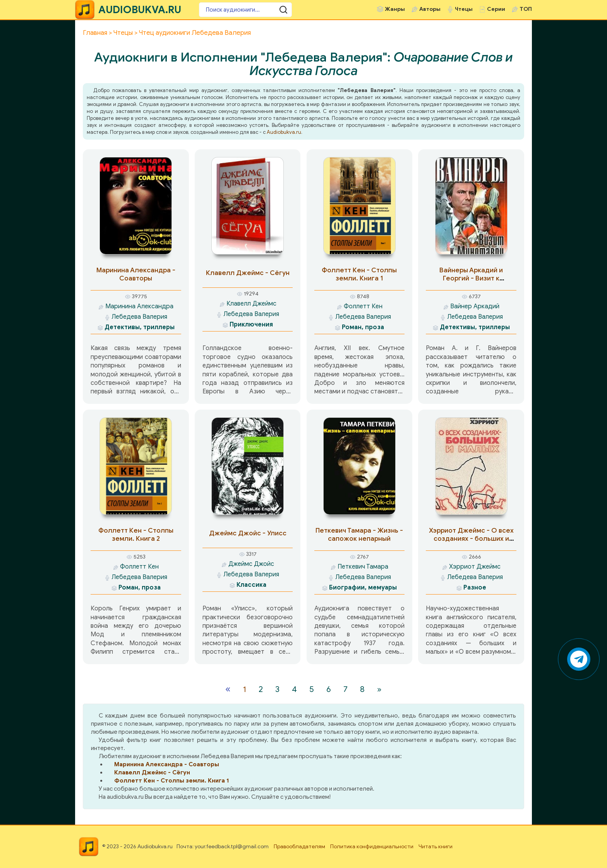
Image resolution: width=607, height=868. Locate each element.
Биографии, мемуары (363, 588)
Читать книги (436, 847)
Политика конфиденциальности (372, 847)
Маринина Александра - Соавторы (136, 274)
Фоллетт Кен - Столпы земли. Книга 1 (359, 274)
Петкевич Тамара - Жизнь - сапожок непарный (359, 535)
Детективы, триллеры (140, 327)
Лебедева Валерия (139, 317)
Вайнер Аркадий (475, 306)
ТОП (526, 9)
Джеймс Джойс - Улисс (248, 533)
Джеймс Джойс (251, 564)
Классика (251, 585)
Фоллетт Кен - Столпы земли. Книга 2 (136, 535)
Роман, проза (363, 327)
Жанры (395, 9)
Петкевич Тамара (363, 567)
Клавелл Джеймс (251, 304)
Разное (475, 588)
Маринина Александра (139, 306)
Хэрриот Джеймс (475, 567)
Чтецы (464, 9)
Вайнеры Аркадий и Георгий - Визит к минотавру (471, 278)
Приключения (251, 325)
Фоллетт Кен (363, 306)
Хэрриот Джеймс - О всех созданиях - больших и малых (471, 539)
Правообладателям (299, 847)
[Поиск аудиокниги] (245, 10)
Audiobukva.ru (284, 132)
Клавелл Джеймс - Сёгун (248, 273)
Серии (496, 9)
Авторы (430, 9)
